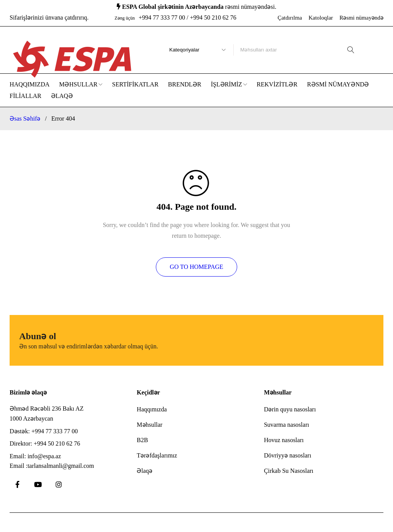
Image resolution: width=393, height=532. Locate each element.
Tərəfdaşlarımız (157, 455)
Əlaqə (144, 471)
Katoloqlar (321, 18)
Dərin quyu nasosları (290, 409)
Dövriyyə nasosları (288, 455)
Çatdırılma (290, 18)
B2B (142, 440)
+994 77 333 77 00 (55, 431)
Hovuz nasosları (284, 440)
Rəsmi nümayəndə (362, 18)
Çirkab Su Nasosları (289, 471)
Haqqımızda (152, 409)
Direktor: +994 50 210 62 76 (45, 443)
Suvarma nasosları (287, 425)
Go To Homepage (196, 267)
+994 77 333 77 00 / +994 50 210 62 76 (187, 17)
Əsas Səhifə (25, 118)
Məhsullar (149, 425)
